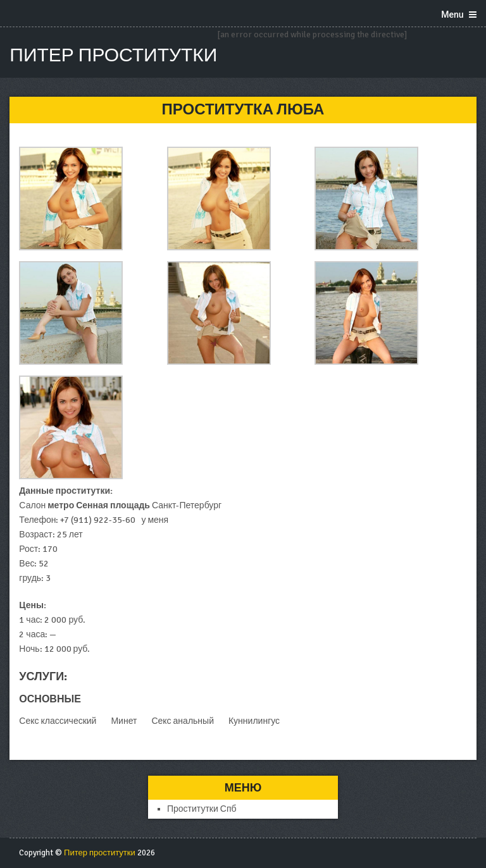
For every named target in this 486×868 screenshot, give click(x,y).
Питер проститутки (113, 55)
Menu (452, 15)
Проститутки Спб (202, 809)
